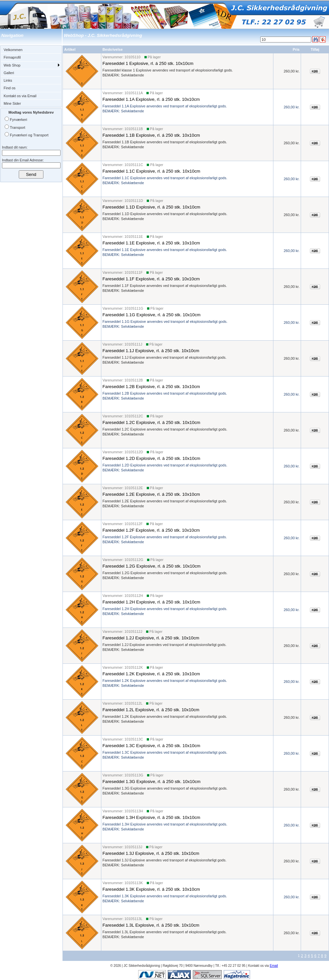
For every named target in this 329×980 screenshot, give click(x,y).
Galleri (9, 73)
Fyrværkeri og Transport (29, 135)
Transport (18, 127)
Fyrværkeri (19, 120)
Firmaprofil (12, 57)
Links (8, 80)
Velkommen (13, 50)
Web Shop (12, 65)
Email (274, 966)
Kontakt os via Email (20, 96)
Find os (10, 88)
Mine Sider (12, 103)
